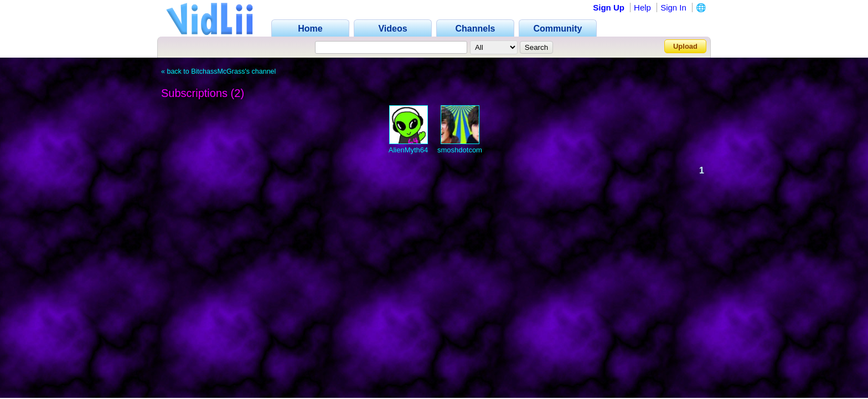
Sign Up (609, 7)
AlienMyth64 (409, 150)
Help (642, 7)
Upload (685, 46)
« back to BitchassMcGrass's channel (218, 71)
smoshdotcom (460, 150)
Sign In (673, 7)
